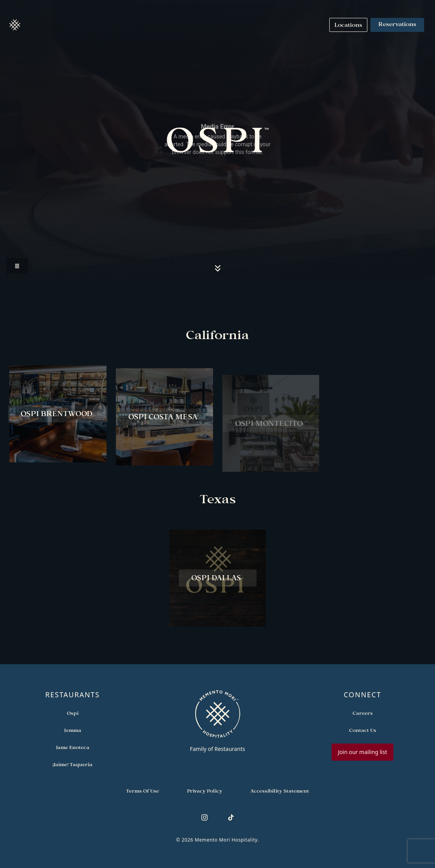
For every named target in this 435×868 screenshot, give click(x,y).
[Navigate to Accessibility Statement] (280, 791)
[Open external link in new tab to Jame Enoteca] (73, 747)
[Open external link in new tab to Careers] (363, 713)
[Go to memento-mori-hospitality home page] (217, 721)
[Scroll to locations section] (218, 268)
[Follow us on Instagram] (204, 817)
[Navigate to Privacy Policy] (205, 791)
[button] (15, 25)
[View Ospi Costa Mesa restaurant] (164, 422)
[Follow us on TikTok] (231, 817)
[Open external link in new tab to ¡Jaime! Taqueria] (72, 765)
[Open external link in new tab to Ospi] (73, 713)
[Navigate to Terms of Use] (142, 791)
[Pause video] (17, 266)
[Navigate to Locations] (348, 25)
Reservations (397, 25)
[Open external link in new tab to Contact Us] (363, 730)
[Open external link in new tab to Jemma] (73, 730)
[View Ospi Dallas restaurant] (218, 580)
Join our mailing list (362, 752)
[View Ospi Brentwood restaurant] (58, 416)
